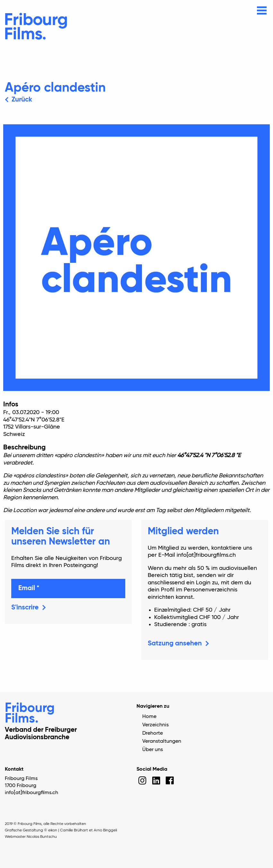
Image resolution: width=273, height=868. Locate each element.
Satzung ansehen (175, 644)
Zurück (22, 100)
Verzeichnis (155, 725)
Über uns (153, 750)
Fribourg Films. (30, 714)
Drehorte (153, 733)
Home (149, 717)
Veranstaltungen (162, 741)
